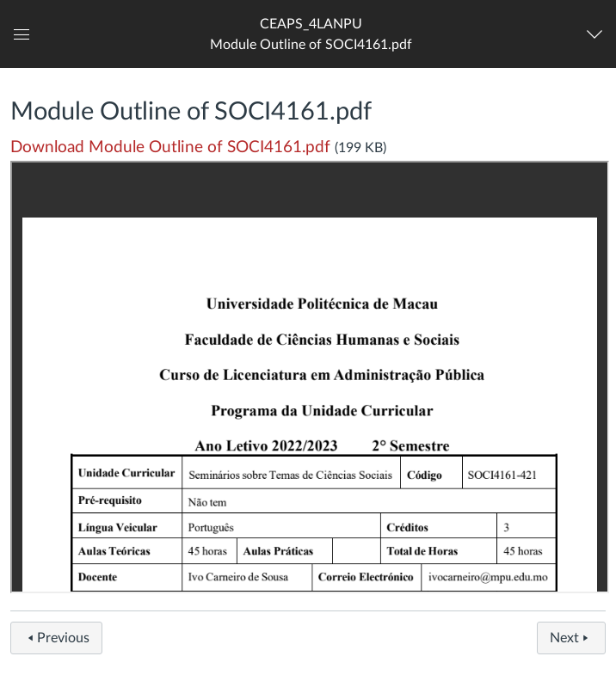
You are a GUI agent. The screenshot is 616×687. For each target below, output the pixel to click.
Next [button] (571, 638)
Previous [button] (56, 638)
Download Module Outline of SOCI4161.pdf (170, 147)
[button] (311, 34)
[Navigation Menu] (598, 34)
